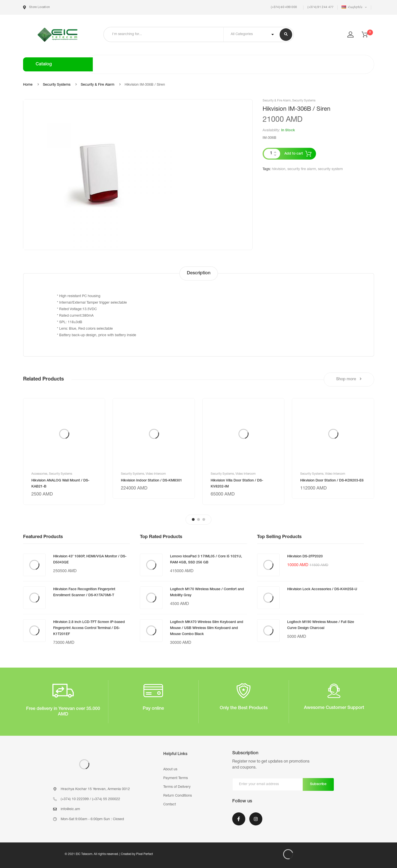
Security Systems (57, 85)
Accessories (39, 474)
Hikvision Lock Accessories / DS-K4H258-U (322, 589)
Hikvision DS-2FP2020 (305, 557)
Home (28, 85)
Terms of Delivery (177, 787)
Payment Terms (176, 778)
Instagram (256, 819)
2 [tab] (198, 519)
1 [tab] (193, 519)
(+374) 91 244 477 (321, 7)
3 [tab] (204, 519)
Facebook (239, 819)
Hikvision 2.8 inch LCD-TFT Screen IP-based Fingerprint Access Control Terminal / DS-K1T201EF (89, 628)
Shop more (349, 379)
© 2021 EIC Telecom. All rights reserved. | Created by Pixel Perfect (109, 854)
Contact (170, 805)
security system (330, 169)
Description (199, 273)
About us (170, 770)
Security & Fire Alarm (98, 85)
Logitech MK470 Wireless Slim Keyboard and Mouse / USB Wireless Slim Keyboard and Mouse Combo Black (207, 628)
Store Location (37, 7)
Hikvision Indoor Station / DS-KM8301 (151, 481)
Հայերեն (352, 7)
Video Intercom (156, 474)
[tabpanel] (64, 451)
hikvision (279, 169)
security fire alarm (302, 169)
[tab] (199, 273)
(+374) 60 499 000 (284, 7)
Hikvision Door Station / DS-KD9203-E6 (332, 481)
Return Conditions (178, 796)
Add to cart (294, 154)
